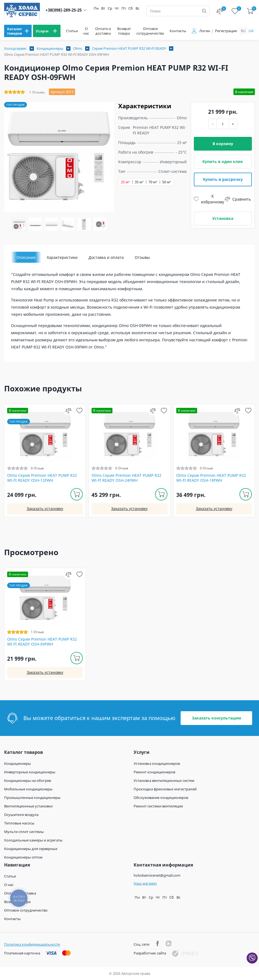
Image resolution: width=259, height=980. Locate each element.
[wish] (79, 410)
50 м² (167, 182)
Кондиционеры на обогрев (27, 780)
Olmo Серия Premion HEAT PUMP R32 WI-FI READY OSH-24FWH (126, 478)
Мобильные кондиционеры (28, 789)
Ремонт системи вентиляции (158, 806)
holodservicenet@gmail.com (157, 875)
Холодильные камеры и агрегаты (33, 840)
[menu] (18, 31)
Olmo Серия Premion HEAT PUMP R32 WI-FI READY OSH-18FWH (211, 478)
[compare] (68, 410)
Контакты (178, 31)
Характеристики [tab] (62, 257)
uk (251, 31)
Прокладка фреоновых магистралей (165, 789)
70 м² (153, 182)
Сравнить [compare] (238, 199)
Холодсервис (15, 48)
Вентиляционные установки (28, 806)
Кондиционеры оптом (23, 857)
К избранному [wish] (209, 199)
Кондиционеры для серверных (31, 849)
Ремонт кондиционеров (154, 772)
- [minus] (213, 124)
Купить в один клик (223, 161)
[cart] (250, 11)
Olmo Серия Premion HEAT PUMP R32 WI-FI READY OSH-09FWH (42, 642)
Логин (205, 31)
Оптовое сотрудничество (150, 31)
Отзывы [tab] (142, 257)
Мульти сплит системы (24, 832)
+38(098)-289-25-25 (64, 10)
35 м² (139, 182)
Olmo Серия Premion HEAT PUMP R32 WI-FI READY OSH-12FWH (42, 478)
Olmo (78, 48)
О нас (86, 31)
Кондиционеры (50, 48)
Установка (223, 218)
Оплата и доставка (103, 31)
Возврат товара (124, 31)
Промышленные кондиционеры (32, 798)
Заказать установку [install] (45, 509)
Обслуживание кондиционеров (161, 798)
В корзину (223, 144)
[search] (204, 11)
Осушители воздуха (21, 815)
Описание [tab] (26, 257)
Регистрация (226, 31)
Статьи (72, 31)
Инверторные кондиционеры (30, 772)
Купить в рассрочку (223, 179)
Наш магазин (145, 883)
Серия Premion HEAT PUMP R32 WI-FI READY (129, 48)
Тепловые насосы (19, 823)
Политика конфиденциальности (32, 944)
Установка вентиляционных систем (164, 780)
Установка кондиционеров (157, 763)
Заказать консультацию (217, 718)
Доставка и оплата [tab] (106, 257)
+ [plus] (233, 124)
